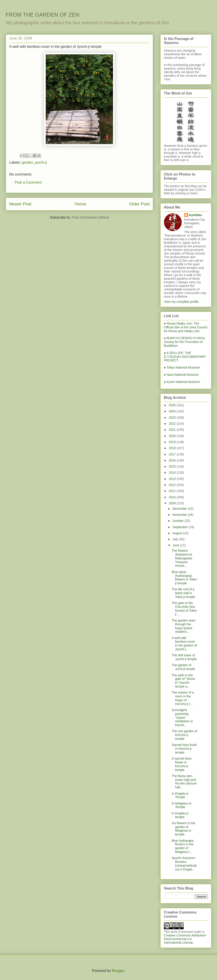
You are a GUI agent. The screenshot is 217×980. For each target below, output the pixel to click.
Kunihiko (195, 215)
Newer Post (20, 204)
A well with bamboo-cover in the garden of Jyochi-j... (184, 644)
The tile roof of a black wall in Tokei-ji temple (183, 593)
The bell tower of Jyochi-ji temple (184, 657)
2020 (173, 436)
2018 (173, 448)
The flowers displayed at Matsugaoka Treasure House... (182, 558)
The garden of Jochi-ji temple (183, 667)
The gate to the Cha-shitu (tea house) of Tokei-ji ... (184, 609)
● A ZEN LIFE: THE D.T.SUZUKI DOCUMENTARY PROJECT (185, 357)
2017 (173, 454)
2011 (173, 491)
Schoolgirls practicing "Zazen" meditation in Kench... (182, 717)
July (176, 539)
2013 (173, 479)
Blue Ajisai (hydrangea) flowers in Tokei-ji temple (185, 578)
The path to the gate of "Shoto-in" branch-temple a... (184, 681)
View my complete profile (181, 302)
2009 (173, 503)
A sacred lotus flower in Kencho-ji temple (182, 764)
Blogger (118, 971)
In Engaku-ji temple (180, 815)
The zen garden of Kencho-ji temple (184, 735)
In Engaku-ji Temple (180, 795)
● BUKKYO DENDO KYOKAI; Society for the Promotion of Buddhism (185, 342)
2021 (173, 430)
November (180, 515)
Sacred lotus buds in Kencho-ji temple (184, 749)
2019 (173, 442)
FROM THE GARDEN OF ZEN (42, 15)
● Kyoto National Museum (182, 382)
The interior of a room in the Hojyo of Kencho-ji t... (183, 698)
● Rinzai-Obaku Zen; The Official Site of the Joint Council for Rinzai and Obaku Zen (186, 327)
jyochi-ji (41, 162)
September (180, 527)
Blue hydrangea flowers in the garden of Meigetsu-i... (183, 846)
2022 (173, 424)
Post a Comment (28, 182)
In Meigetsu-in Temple (182, 805)
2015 (173, 466)
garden (27, 162)
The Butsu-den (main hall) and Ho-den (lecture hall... (184, 782)
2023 (173, 417)
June (176, 545)
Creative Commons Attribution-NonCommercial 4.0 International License (185, 939)
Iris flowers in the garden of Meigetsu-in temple (183, 829)
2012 (173, 485)
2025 (173, 405)
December (180, 509)
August (178, 533)
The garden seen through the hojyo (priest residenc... (184, 626)
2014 (173, 472)
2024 (173, 411)
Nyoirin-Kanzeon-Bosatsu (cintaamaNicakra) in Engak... (184, 864)
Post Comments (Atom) (90, 217)
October (178, 521)
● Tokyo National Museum (182, 367)
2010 (173, 497)
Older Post (139, 204)
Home (80, 204)
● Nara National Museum (181, 375)
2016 (173, 460)
